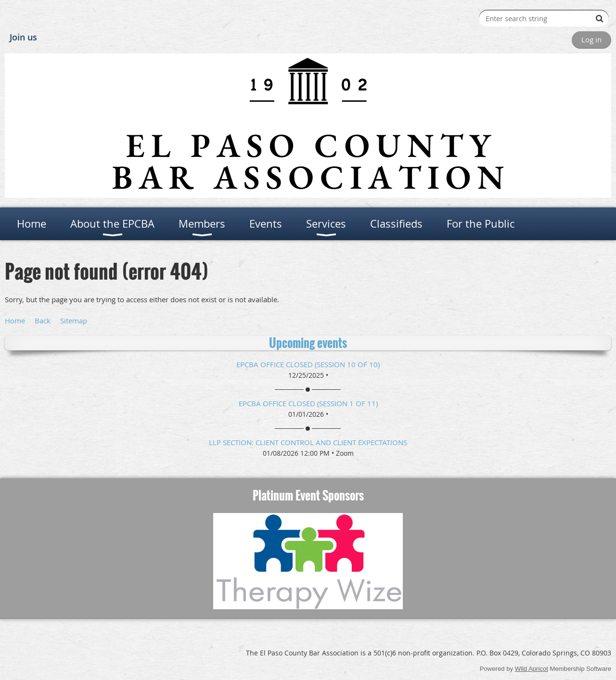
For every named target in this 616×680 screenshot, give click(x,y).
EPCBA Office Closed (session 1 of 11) (308, 403)
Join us (23, 37)
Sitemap (74, 321)
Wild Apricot (532, 669)
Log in (591, 39)
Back (43, 321)
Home (15, 321)
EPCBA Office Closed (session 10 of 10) (308, 364)
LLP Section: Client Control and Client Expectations (308, 442)
